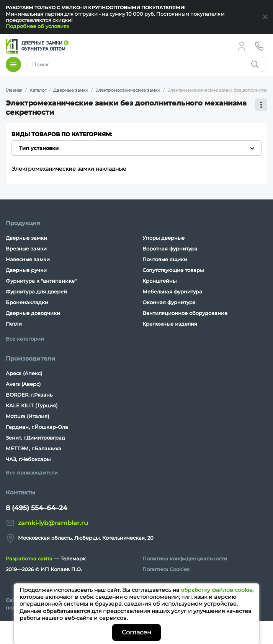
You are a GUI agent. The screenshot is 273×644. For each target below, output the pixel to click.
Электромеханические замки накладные (69, 169)
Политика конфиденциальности (185, 558)
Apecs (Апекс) (24, 373)
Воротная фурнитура (170, 249)
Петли (14, 324)
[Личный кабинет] (242, 46)
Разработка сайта (29, 558)
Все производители (32, 473)
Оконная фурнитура (169, 302)
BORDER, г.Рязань (29, 395)
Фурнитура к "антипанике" (41, 281)
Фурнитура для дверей (36, 292)
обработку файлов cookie (217, 590)
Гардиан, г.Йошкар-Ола (37, 427)
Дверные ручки (26, 270)
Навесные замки (28, 259)
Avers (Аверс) (23, 384)
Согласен (136, 632)
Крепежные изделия (170, 324)
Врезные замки (26, 249)
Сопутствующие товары (173, 270)
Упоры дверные (163, 238)
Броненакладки (27, 302)
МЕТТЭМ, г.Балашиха (34, 448)
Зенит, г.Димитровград (35, 438)
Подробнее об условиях (38, 26)
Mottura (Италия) (27, 416)
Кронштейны (159, 281)
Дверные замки (26, 238)
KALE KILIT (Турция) (32, 405)
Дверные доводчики (33, 313)
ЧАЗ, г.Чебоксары (28, 459)
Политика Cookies (166, 569)
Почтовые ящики (165, 259)
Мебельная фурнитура (172, 292)
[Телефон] (259, 46)
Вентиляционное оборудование (185, 313)
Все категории (25, 339)
